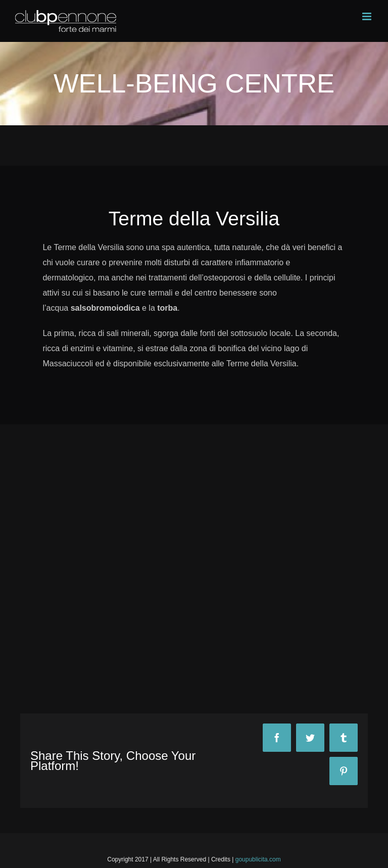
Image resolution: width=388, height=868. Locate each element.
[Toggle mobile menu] (368, 16)
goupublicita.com (258, 859)
